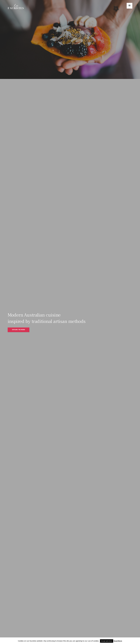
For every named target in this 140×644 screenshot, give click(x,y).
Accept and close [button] (107, 641)
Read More (118, 641)
